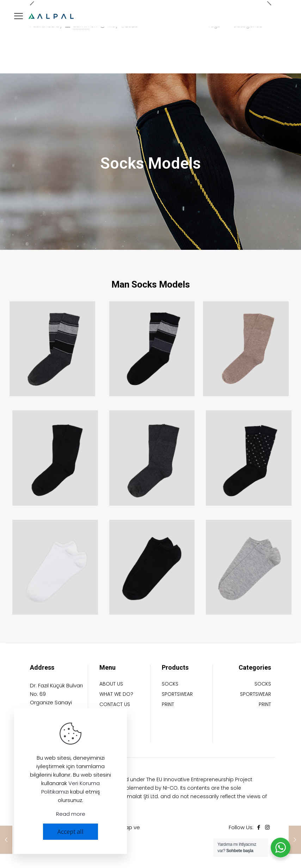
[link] (52, 349)
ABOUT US (111, 684)
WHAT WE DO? (116, 695)
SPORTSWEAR (177, 695)
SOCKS (170, 684)
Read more (71, 814)
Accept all (70, 831)
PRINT (168, 705)
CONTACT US (115, 705)
